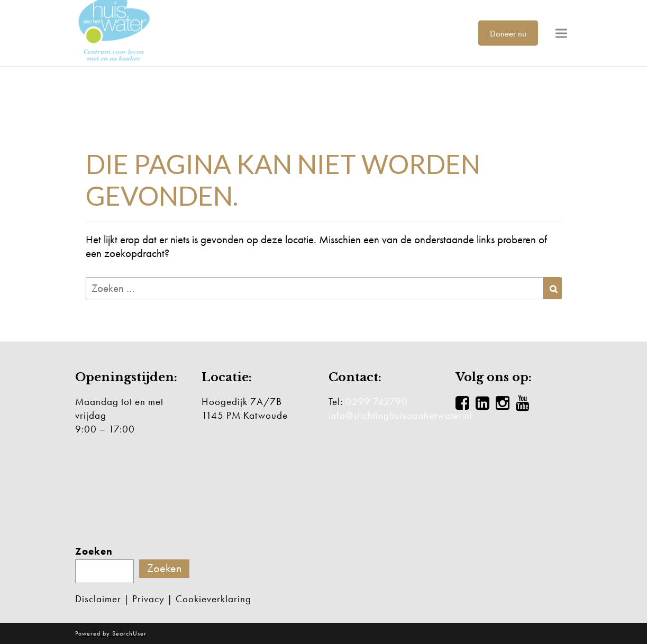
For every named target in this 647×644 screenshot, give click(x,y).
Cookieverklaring (213, 599)
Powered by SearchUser (111, 633)
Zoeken (94, 551)
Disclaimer (98, 599)
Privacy (148, 599)
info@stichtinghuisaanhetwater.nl (400, 415)
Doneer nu (508, 33)
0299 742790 (377, 402)
